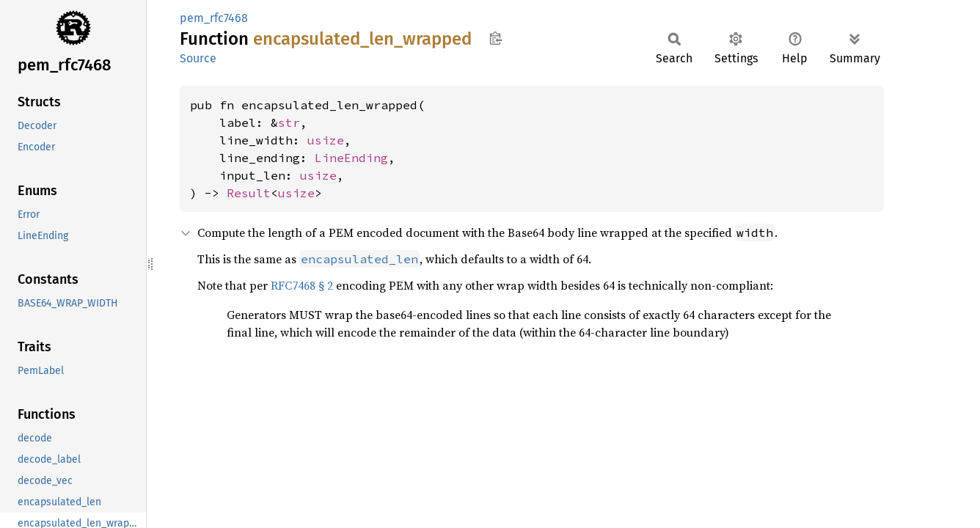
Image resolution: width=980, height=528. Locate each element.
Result (249, 193)
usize (326, 140)
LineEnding (351, 158)
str (289, 122)
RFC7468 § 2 (302, 285)
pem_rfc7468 (214, 18)
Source (198, 58)
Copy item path (496, 38)
